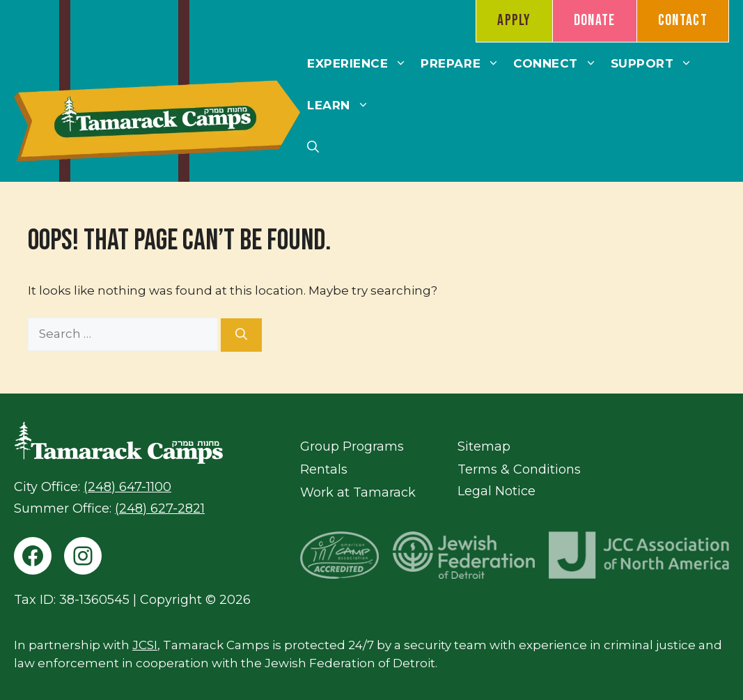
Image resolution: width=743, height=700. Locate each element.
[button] (313, 147)
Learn (342, 105)
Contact (683, 21)
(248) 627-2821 (160, 508)
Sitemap (484, 446)
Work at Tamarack (358, 492)
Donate (595, 21)
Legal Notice (496, 491)
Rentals (324, 469)
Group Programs (352, 446)
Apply (514, 21)
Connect (558, 63)
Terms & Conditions (519, 469)
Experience (360, 63)
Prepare (463, 63)
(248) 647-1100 (127, 487)
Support (655, 63)
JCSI (145, 645)
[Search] (241, 335)
